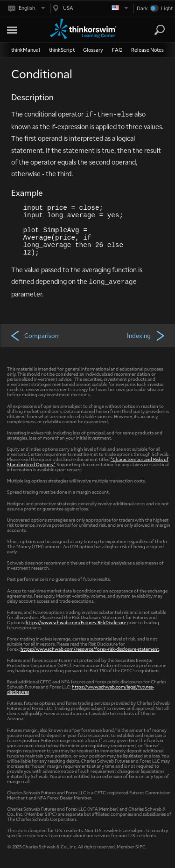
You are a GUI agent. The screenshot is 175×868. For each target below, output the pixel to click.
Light (167, 8)
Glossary (93, 50)
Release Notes (147, 50)
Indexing (147, 335)
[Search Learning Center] (151, 30)
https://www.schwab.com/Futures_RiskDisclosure (76, 622)
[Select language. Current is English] (26, 8)
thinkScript (62, 50)
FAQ (117, 50)
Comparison (34, 335)
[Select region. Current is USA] (90, 8)
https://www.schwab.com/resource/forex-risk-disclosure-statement (90, 649)
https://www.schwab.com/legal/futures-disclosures (80, 689)
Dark (142, 8)
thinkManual (26, 50)
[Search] (160, 30)
